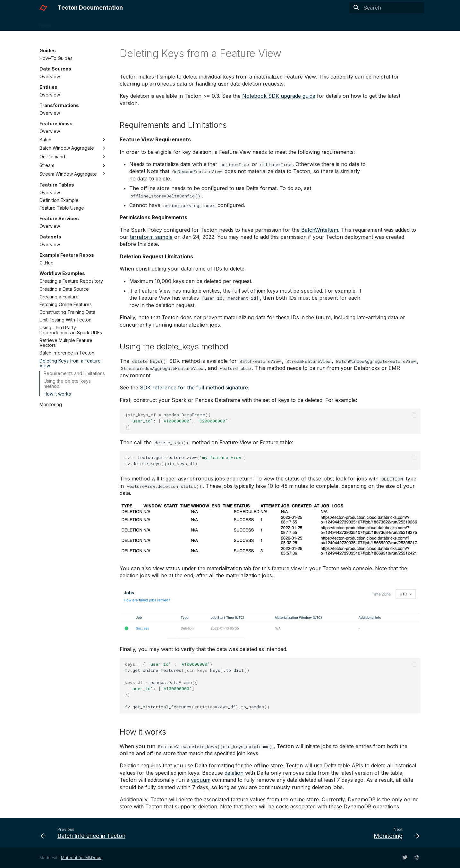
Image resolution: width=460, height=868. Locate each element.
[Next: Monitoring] (395, 833)
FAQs (185, 23)
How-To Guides (56, 58)
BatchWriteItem (320, 230)
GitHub (47, 263)
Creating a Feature (59, 297)
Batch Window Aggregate (73, 148)
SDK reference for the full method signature (194, 388)
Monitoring (51, 404)
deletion (234, 773)
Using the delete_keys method (67, 384)
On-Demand (73, 157)
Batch (73, 139)
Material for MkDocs (81, 858)
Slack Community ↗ (336, 23)
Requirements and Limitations (74, 373)
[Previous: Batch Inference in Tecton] (85, 833)
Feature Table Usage (62, 208)
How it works (57, 394)
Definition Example (59, 200)
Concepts (71, 23)
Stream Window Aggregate (73, 174)
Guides (98, 23)
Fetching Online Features (66, 304)
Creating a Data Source (64, 289)
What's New (212, 23)
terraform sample (151, 237)
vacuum (201, 780)
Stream (73, 165)
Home (46, 23)
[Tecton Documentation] (43, 8)
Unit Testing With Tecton (65, 320)
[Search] (387, 8)
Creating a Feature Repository (71, 281)
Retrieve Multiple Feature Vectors (66, 343)
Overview (50, 76)
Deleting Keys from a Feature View (70, 363)
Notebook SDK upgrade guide (279, 96)
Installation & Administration (143, 23)
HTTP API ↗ (294, 23)
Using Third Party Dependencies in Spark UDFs (71, 330)
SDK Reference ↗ (253, 23)
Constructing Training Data (67, 312)
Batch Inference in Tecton (67, 353)
